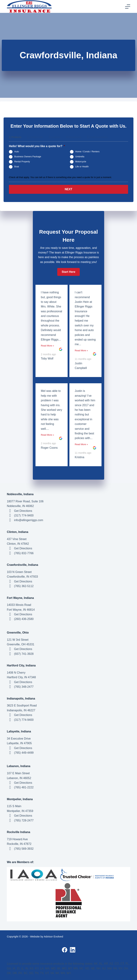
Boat (17, 167)
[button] (68, 272)
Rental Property (22, 162)
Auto (17, 152)
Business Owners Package (28, 157)
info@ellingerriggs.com (29, 520)
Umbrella (80, 157)
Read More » (47, 346)
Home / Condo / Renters (87, 152)
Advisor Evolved (54, 936)
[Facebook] (65, 950)
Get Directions (23, 511)
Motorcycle (81, 162)
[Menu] (128, 7)
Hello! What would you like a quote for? (37, 146)
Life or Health (82, 167)
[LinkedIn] (73, 950)
